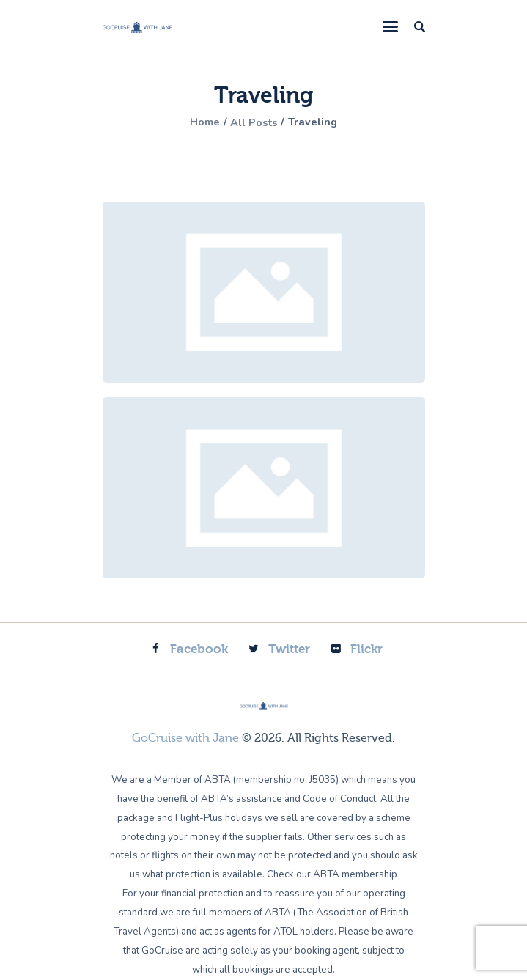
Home (199, 122)
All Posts (254, 122)
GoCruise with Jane (185, 738)
